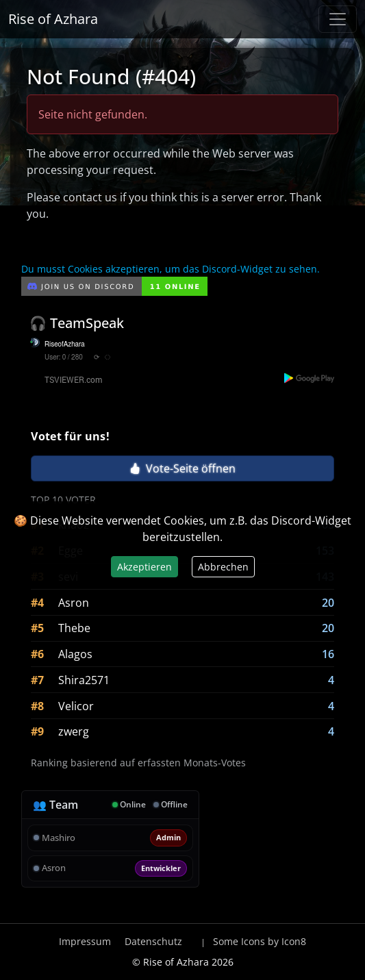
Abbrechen (223, 567)
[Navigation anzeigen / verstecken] (338, 19)
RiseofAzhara (65, 344)
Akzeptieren (144, 567)
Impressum (85, 941)
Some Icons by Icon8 (260, 941)
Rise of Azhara (53, 19)
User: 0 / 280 (64, 357)
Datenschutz (153, 941)
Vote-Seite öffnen (182, 468)
